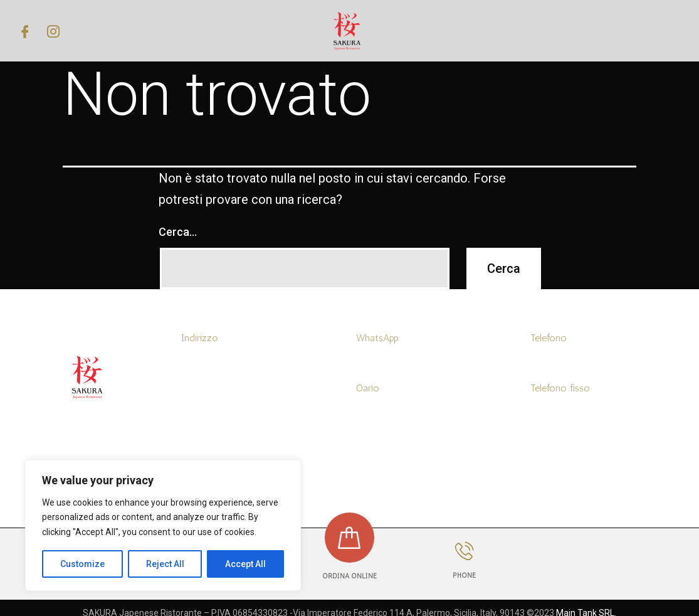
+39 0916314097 (563, 413)
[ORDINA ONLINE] (349, 538)
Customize (82, 564)
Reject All (165, 564)
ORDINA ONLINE (350, 576)
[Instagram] (53, 31)
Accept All (245, 564)
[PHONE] (465, 551)
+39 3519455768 (387, 363)
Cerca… (178, 232)
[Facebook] (25, 31)
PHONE (464, 576)
